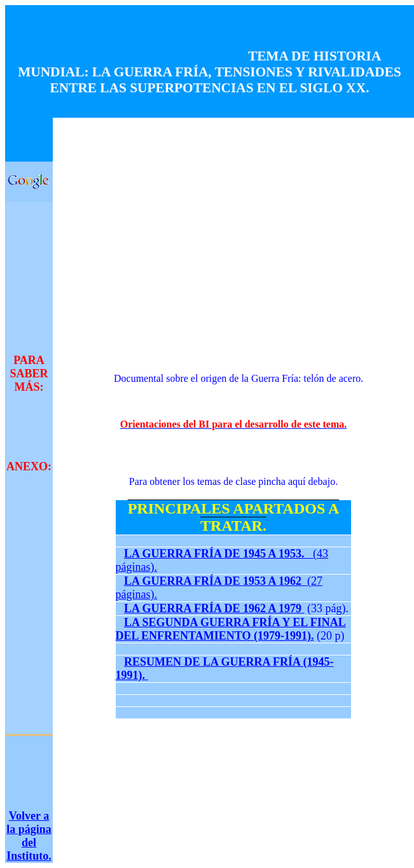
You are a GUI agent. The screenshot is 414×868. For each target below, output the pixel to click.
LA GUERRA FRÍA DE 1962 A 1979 (213, 608)
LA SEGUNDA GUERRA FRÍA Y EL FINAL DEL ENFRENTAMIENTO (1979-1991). (231, 629)
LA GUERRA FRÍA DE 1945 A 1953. (218, 554)
